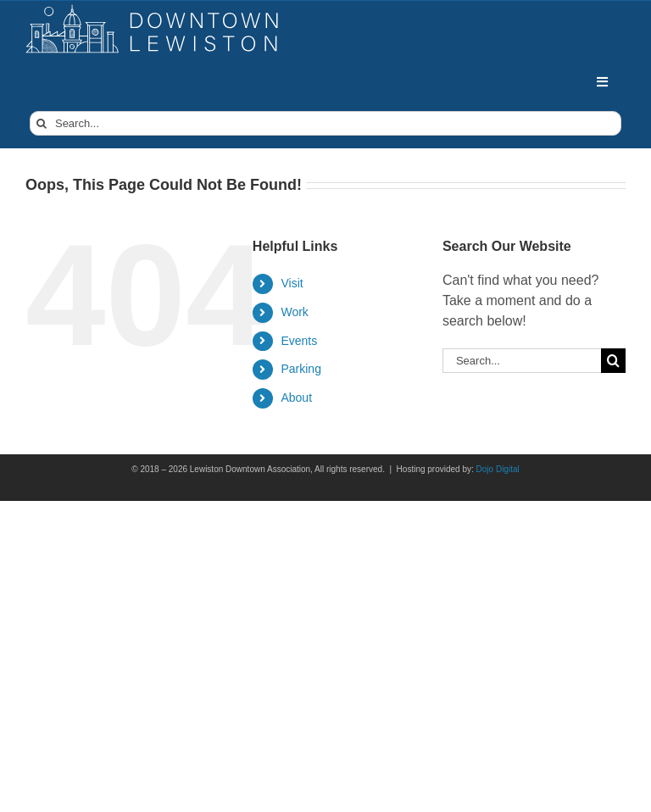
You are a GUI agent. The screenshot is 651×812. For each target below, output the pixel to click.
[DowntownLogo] (153, 11)
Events (299, 341)
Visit (292, 283)
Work (294, 312)
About (296, 398)
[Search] (42, 123)
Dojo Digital (498, 469)
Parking (300, 369)
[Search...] (325, 123)
